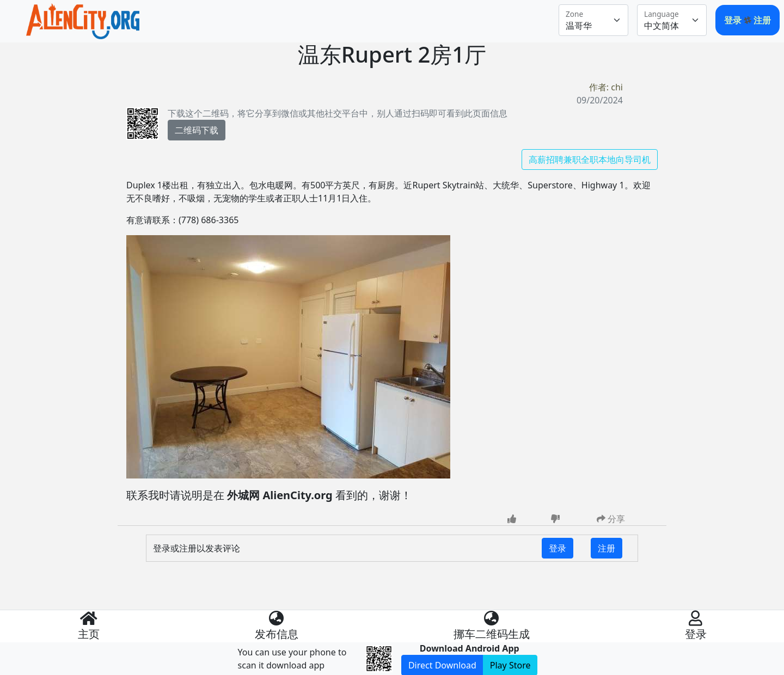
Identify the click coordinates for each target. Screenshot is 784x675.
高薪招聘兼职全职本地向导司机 (590, 159)
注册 (762, 20)
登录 (734, 20)
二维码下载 (197, 130)
